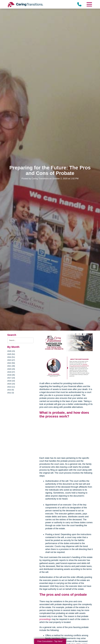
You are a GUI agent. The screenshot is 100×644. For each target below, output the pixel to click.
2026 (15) (11, 351)
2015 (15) (11, 384)
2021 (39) (11, 366)
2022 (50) (11, 363)
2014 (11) (11, 387)
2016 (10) (11, 381)
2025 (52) (11, 354)
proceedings (45, 619)
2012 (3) (11, 393)
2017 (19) (11, 378)
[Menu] (89, 4)
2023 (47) (11, 360)
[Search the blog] (20, 340)
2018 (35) (11, 375)
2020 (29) (11, 369)
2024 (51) (11, 357)
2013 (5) (11, 390)
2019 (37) (11, 372)
